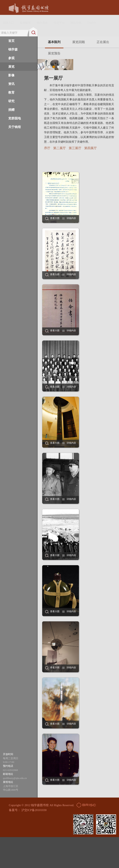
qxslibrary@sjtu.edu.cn (15, 778)
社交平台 (59, 23)
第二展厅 (59, 148)
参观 (11, 58)
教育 (11, 92)
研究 (11, 101)
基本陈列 (54, 44)
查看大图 (55, 218)
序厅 (47, 148)
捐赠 (11, 110)
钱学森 (13, 49)
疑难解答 (25, 23)
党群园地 (15, 118)
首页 (11, 41)
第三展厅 (75, 148)
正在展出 (103, 42)
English (92, 23)
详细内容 (71, 218)
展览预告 (54, 53)
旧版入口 (8, 23)
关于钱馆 (15, 127)
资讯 (11, 84)
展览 (11, 67)
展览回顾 (79, 42)
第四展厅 (91, 148)
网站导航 (76, 23)
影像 (11, 75)
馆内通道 (42, 23)
